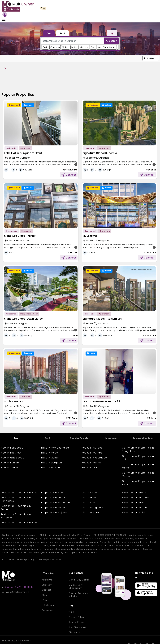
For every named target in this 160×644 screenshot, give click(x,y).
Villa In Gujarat (91, 495)
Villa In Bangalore (93, 490)
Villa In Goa (89, 480)
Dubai (74, 34)
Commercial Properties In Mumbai (138, 457)
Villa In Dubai (90, 475)
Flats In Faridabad (12, 430)
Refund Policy (76, 605)
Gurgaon (55, 34)
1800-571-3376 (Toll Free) (19, 570)
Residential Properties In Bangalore (16, 482)
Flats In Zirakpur (51, 450)
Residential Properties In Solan (16, 490)
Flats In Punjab (10, 445)
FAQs (45, 583)
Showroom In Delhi (134, 485)
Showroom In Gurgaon (136, 480)
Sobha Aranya (13, 384)
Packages (47, 593)
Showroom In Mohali (135, 475)
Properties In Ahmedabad (57, 485)
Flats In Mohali (50, 440)
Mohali (66, 34)
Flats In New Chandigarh (56, 430)
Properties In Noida (53, 490)
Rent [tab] (62, 20)
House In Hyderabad (94, 440)
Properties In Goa (52, 475)
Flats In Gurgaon (52, 445)
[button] (150, 45)
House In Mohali (92, 445)
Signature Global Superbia (100, 136)
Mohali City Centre (79, 562)
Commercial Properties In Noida (138, 440)
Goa (93, 34)
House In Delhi (90, 450)
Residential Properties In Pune (19, 475)
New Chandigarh (107, 34)
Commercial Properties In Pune (138, 465)
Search (112, 28)
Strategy (47, 567)
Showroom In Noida (134, 495)
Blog (44, 578)
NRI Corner (48, 588)
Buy (16, 421)
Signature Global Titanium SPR (102, 301)
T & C (71, 595)
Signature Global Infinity (20, 218)
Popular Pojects (79, 421)
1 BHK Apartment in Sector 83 (101, 384)
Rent (48, 421)
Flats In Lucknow (11, 435)
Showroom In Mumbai (136, 490)
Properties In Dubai (53, 480)
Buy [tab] (49, 20)
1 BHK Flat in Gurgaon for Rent (23, 136)
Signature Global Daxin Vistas (23, 301)
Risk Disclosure (77, 610)
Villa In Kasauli (91, 485)
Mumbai (84, 34)
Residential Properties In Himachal (16, 499)
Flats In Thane (9, 450)
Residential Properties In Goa (19, 505)
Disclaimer (75, 615)
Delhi (45, 34)
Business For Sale (143, 421)
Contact (46, 573)
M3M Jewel (90, 218)
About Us (47, 562)
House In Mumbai (93, 435)
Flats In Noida (50, 435)
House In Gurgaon (93, 430)
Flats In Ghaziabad (13, 440)
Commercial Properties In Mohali (138, 449)
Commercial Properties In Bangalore (138, 432)
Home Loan (111, 421)
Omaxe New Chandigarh (76, 569)
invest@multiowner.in (15, 574)
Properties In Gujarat (54, 495)
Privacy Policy (76, 600)
